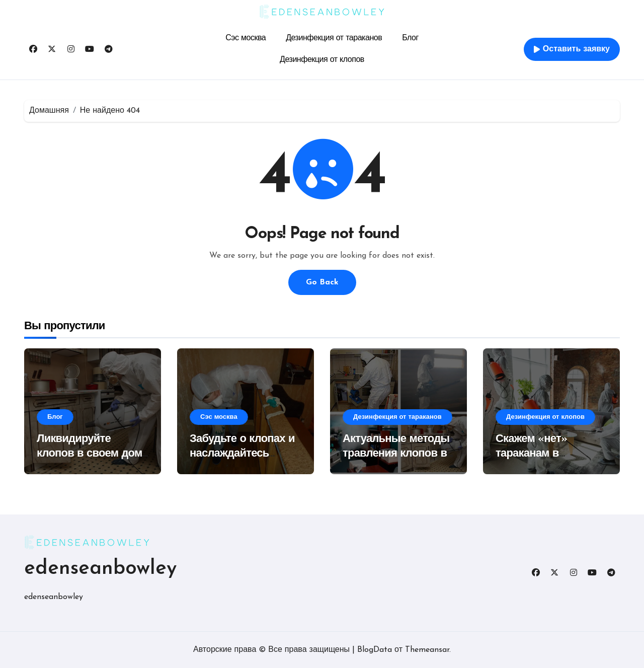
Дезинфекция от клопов (322, 60)
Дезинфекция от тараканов (334, 38)
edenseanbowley (100, 569)
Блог (410, 38)
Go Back (322, 282)
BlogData (375, 650)
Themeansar (427, 650)
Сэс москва (246, 38)
